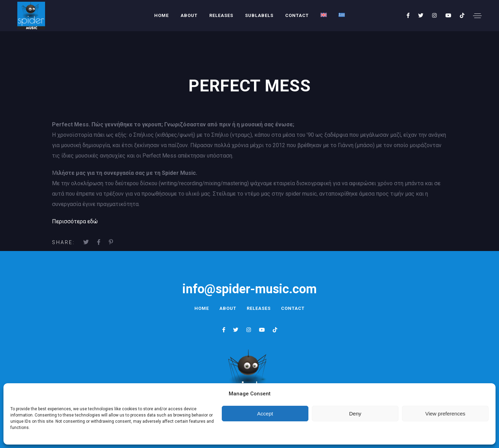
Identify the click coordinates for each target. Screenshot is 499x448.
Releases (221, 15)
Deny (355, 414)
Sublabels (259, 15)
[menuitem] (324, 15)
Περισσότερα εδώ (75, 221)
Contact (297, 15)
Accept (265, 414)
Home (161, 15)
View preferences (445, 414)
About (189, 15)
